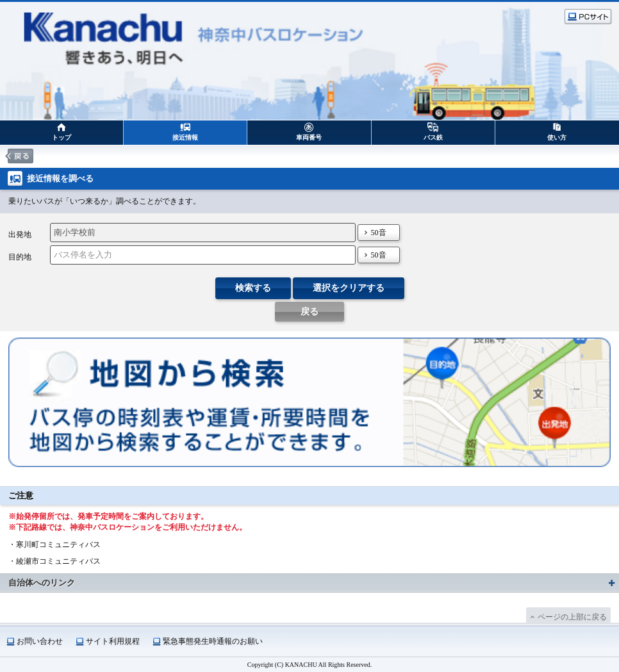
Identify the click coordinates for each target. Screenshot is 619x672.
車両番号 (309, 137)
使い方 (557, 137)
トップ (62, 137)
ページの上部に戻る (572, 617)
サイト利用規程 (113, 641)
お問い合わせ (40, 641)
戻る (309, 312)
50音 (379, 233)
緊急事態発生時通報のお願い (213, 641)
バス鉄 (433, 137)
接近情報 (185, 137)
